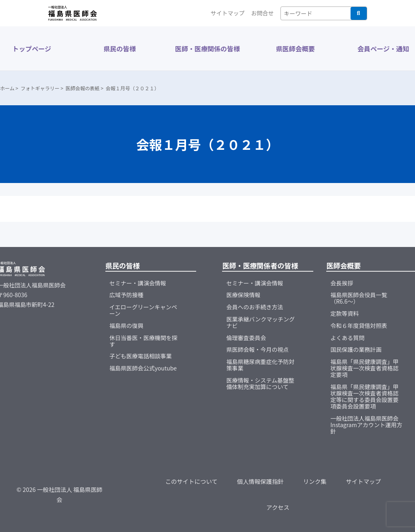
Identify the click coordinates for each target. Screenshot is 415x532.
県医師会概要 (295, 49)
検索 (359, 13)
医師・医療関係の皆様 (207, 49)
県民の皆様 (120, 49)
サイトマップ (228, 13)
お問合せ (263, 13)
